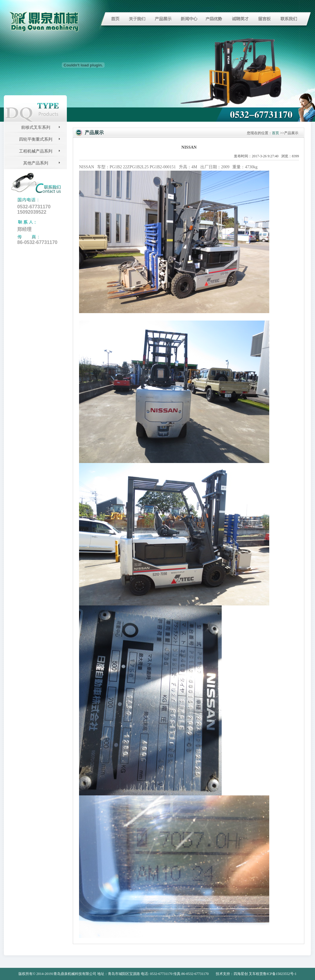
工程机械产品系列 (36, 151)
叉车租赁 (256, 974)
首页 (275, 133)
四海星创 (241, 974)
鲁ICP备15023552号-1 (280, 974)
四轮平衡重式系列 (36, 139)
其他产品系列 (36, 163)
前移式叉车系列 (36, 127)
